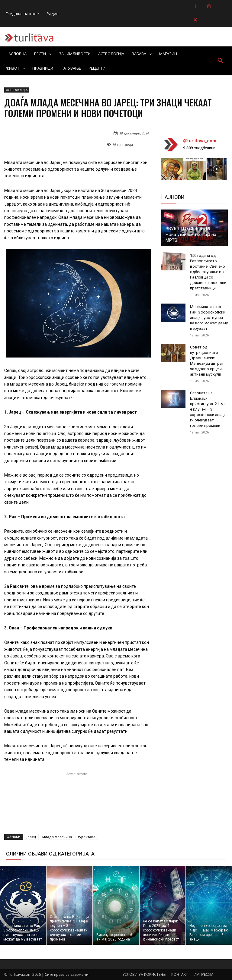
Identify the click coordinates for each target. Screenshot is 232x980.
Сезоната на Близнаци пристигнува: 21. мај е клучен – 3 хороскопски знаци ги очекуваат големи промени (208, 409)
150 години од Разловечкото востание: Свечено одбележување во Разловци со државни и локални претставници (208, 272)
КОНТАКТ (180, 974)
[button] (221, 61)
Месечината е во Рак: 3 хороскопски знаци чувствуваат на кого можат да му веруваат (209, 318)
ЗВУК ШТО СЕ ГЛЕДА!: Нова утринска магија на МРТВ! (191, 235)
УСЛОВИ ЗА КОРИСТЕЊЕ (144, 974)
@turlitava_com (200, 141)
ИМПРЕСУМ (203, 974)
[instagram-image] (172, 169)
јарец (31, 837)
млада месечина (57, 837)
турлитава (87, 837)
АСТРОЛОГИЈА (17, 90)
